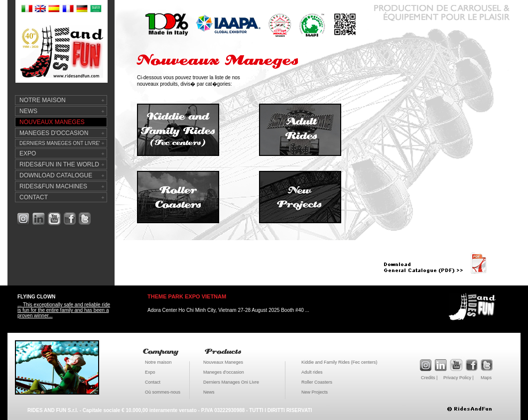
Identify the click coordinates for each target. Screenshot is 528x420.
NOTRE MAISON (43, 100)
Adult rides (312, 372)
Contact (153, 382)
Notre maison (158, 362)
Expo (150, 372)
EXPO (28, 153)
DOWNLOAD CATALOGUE (56, 175)
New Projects (315, 392)
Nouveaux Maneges (223, 362)
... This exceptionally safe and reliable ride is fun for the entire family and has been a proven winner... (64, 310)
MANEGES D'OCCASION (54, 133)
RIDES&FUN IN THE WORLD (59, 164)
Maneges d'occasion (224, 372)
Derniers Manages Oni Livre (231, 382)
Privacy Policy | (459, 378)
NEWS (28, 111)
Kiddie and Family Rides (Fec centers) (339, 362)
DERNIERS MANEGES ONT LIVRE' (60, 143)
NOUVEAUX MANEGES (52, 122)
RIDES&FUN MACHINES (53, 186)
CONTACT (34, 197)
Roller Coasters (317, 382)
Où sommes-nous (163, 392)
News (209, 392)
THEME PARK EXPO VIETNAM (187, 296)
